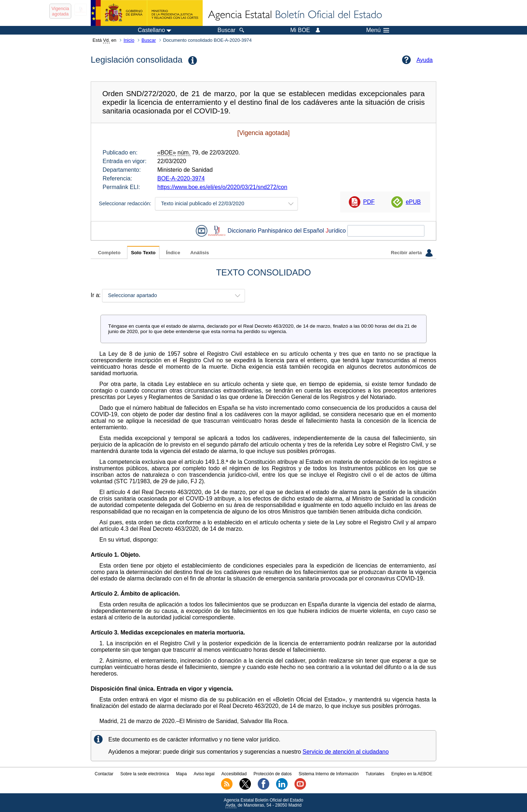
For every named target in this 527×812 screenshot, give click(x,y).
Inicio (129, 40)
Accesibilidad (234, 774)
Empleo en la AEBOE (412, 774)
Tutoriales (375, 774)
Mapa (181, 774)
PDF (369, 202)
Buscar (149, 40)
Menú (378, 30)
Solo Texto (143, 253)
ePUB (413, 202)
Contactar (104, 774)
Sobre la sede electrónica (145, 774)
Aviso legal (204, 774)
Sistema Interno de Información (329, 774)
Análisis (199, 253)
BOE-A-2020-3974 (181, 178)
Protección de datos (272, 774)
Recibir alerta (412, 253)
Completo (109, 253)
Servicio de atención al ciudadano (346, 752)
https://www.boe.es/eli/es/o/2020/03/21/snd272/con (222, 187)
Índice (173, 253)
